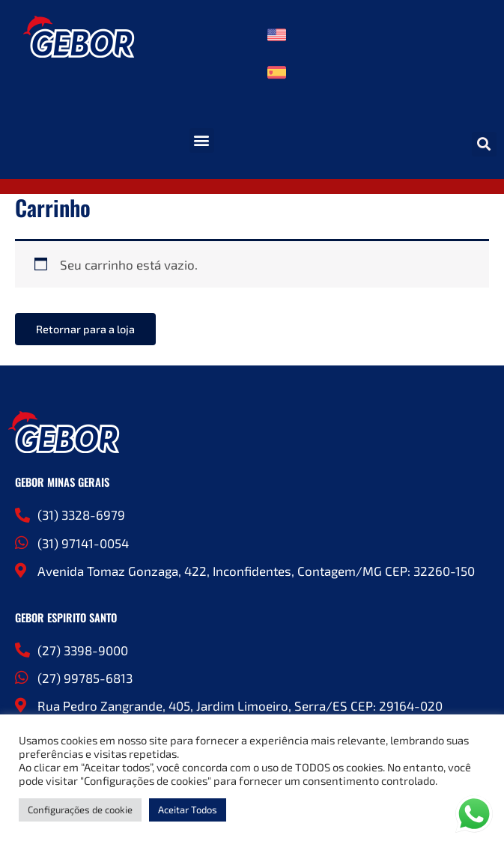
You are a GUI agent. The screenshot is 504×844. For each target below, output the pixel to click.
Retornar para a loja (85, 329)
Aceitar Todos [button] (188, 810)
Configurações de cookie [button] (80, 810)
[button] (202, 140)
